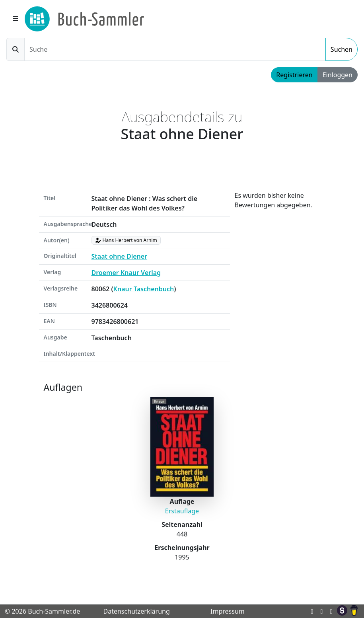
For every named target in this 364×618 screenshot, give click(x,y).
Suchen (342, 49)
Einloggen (338, 75)
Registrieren (294, 75)
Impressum (228, 611)
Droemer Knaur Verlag (126, 273)
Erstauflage (182, 511)
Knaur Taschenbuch (144, 289)
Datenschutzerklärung (136, 611)
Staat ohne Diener (120, 256)
